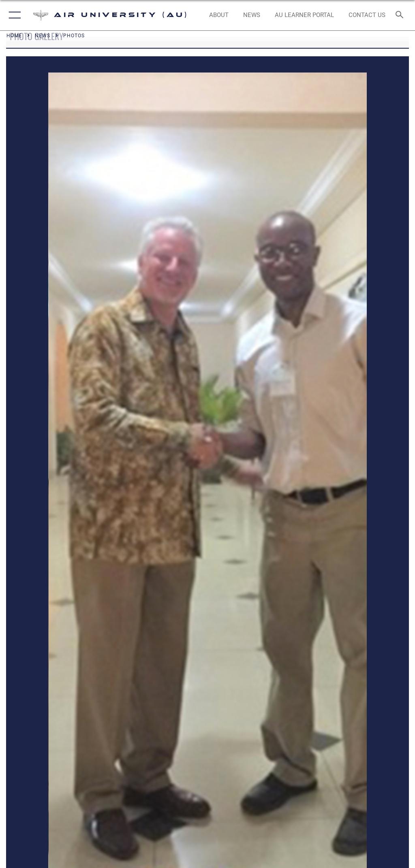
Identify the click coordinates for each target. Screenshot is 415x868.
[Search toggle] (401, 15)
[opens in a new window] (304, 15)
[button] (13, 15)
